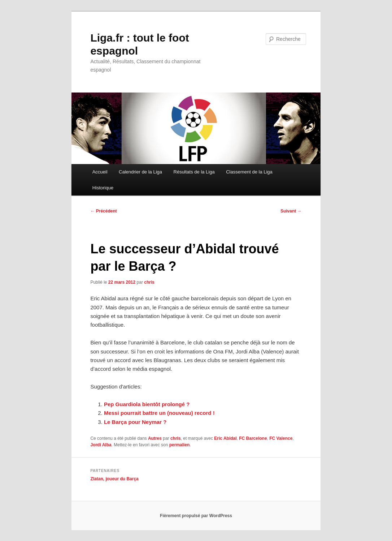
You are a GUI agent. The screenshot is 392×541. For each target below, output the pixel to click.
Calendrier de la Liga (140, 172)
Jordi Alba (101, 445)
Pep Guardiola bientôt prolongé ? (147, 404)
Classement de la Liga (249, 172)
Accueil (100, 172)
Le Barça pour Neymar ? (135, 422)
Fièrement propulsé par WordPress (196, 516)
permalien (180, 445)
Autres (155, 438)
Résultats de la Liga (194, 172)
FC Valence (281, 438)
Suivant (291, 211)
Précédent (103, 211)
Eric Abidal (225, 438)
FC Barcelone (253, 438)
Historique (103, 188)
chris (149, 282)
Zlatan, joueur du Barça (114, 479)
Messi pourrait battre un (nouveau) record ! (159, 413)
